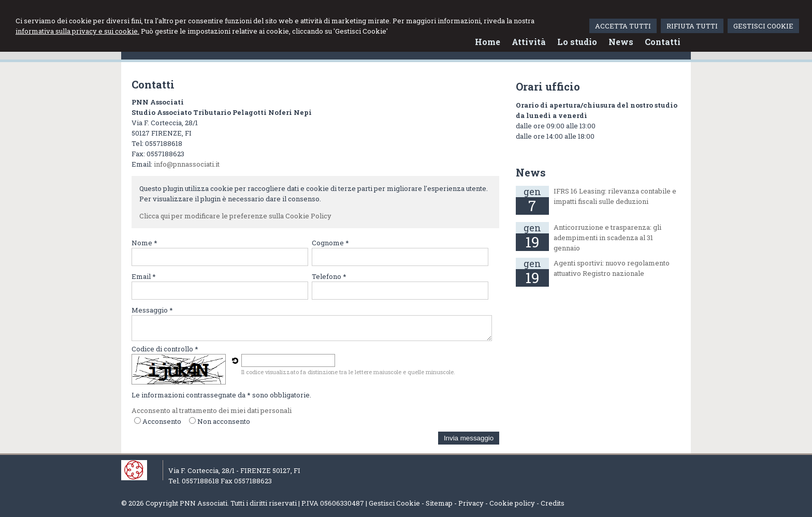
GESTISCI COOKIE (763, 26)
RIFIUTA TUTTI (692, 26)
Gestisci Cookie (394, 503)
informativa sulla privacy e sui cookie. (77, 31)
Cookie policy (512, 503)
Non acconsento (224, 421)
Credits (553, 503)
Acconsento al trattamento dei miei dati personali (212, 410)
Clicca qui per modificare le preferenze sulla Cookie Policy (235, 216)
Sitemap (439, 503)
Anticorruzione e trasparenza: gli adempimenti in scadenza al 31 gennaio (607, 238)
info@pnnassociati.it (187, 164)
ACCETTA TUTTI (623, 26)
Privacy (471, 503)
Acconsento (162, 421)
